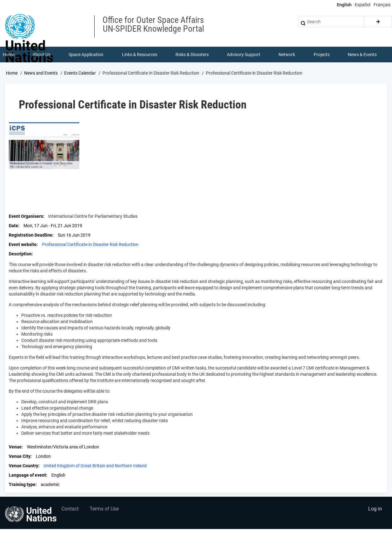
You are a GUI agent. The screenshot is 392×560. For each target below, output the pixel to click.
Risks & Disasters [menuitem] (192, 55)
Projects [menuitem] (322, 55)
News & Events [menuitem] (362, 55)
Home (12, 73)
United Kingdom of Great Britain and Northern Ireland (95, 466)
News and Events (41, 73)
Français (382, 5)
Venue (15, 447)
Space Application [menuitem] (86, 55)
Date (13, 226)
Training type (22, 484)
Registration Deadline (31, 235)
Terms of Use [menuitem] (104, 509)
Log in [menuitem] (375, 509)
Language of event (27, 475)
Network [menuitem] (287, 55)
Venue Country (24, 466)
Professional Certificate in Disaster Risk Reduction (90, 244)
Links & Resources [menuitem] (140, 55)
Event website (23, 244)
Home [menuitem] (9, 55)
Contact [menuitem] (70, 509)
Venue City (20, 456)
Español (363, 5)
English (344, 5)
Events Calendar (80, 73)
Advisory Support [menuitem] (244, 55)
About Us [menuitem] (42, 55)
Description (20, 254)
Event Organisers (26, 216)
